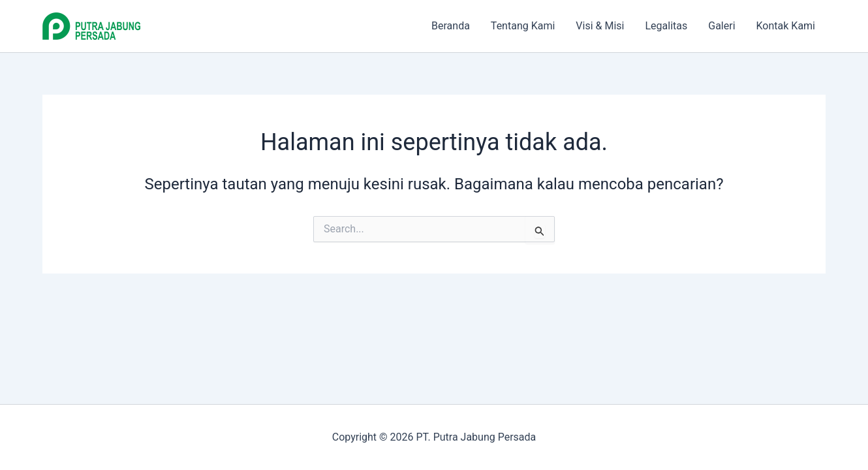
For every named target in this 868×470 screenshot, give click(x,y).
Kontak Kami (786, 26)
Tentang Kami (523, 26)
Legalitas (666, 26)
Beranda (451, 26)
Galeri (721, 26)
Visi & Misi (600, 26)
